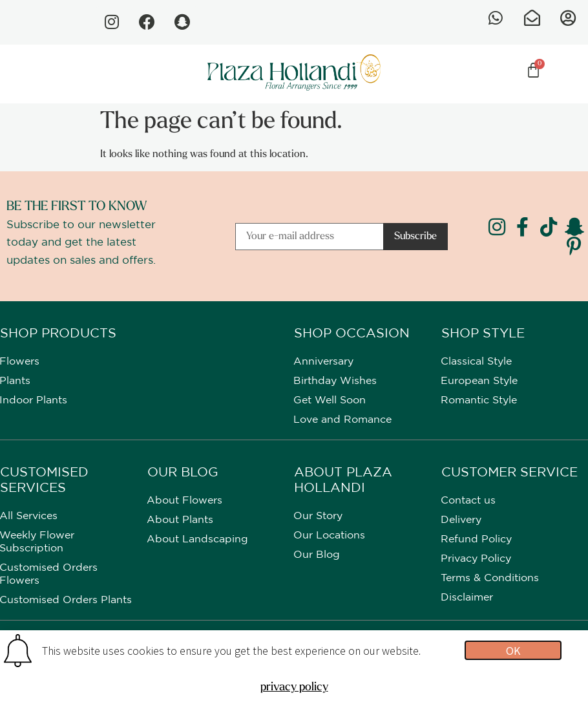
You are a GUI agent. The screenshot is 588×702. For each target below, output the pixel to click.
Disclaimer (467, 598)
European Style (479, 382)
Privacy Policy (476, 559)
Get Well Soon (330, 401)
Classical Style (476, 362)
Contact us (468, 501)
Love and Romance (342, 420)
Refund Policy (476, 540)
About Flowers (184, 501)
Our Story (318, 517)
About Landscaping (197, 540)
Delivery (461, 521)
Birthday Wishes (335, 382)
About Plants (180, 521)
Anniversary (323, 362)
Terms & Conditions (490, 579)
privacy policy (294, 687)
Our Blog (317, 556)
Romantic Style (479, 401)
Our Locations (329, 536)
